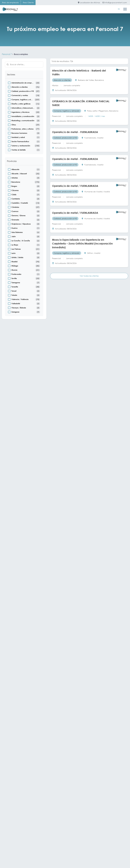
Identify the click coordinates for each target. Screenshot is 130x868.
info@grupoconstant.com (115, 2)
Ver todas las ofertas (89, 276)
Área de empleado (10, 2)
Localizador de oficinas (89, 2)
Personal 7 (7, 54)
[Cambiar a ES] (119, 9)
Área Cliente (28, 2)
